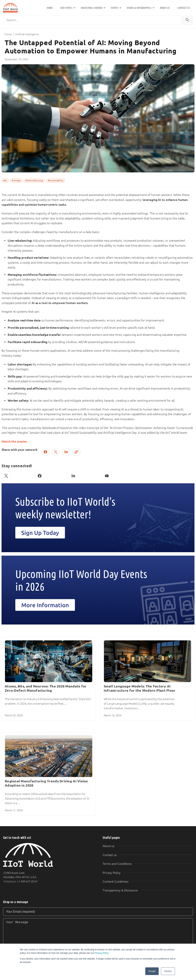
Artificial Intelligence (27, 34)
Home (50, 8)
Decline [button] (168, 971)
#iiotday (16, 180)
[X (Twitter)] (6, 476)
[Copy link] (76, 452)
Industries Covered (92, 8)
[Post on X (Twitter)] (56, 452)
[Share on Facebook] (45, 452)
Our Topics (66, 8)
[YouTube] (107, 476)
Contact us (184, 8)
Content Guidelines (116, 882)
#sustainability (56, 180)
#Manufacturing (34, 180)
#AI (5, 180)
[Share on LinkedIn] (66, 452)
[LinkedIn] (73, 476)
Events (114, 8)
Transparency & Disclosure (120, 890)
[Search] (92, 20)
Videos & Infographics (139, 8)
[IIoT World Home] (48, 855)
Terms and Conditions (117, 864)
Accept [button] (152, 971)
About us (165, 8)
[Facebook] (40, 476)
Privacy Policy (101, 953)
